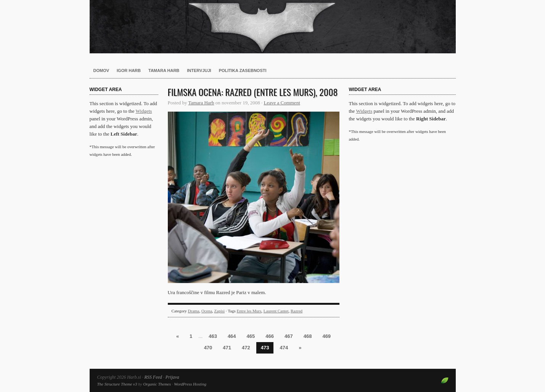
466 (270, 336)
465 (251, 336)
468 (308, 336)
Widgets (144, 111)
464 (232, 336)
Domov (101, 70)
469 (326, 336)
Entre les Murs (249, 311)
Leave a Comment (282, 103)
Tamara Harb (164, 70)
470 (208, 348)
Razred (297, 311)
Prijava (172, 377)
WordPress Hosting (190, 384)
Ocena (207, 311)
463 (213, 336)
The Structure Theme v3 (117, 384)
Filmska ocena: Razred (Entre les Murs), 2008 (253, 92)
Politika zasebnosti (243, 70)
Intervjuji (199, 70)
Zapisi (220, 311)
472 (246, 348)
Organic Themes (157, 384)
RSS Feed (153, 377)
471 (227, 348)
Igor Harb (129, 70)
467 (289, 336)
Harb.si (273, 27)
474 (284, 348)
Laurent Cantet (276, 311)
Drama (194, 311)
